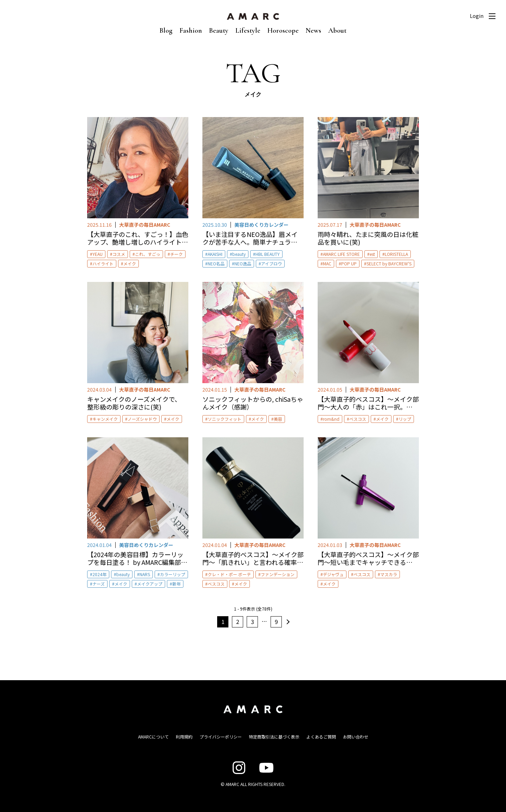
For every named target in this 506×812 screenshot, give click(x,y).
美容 (278, 419)
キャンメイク (105, 419)
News (313, 31)
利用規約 (184, 737)
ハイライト (103, 263)
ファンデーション (278, 574)
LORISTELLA (396, 254)
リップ (405, 419)
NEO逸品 (243, 263)
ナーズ (99, 584)
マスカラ (389, 574)
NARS (145, 574)
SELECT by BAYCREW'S (389, 263)
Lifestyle (248, 31)
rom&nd (331, 419)
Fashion (191, 31)
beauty (239, 254)
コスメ (119, 254)
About (337, 31)
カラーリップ (173, 574)
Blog (166, 31)
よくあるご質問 (321, 737)
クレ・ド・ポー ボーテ (229, 574)
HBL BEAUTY (268, 254)
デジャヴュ (333, 574)
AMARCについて (153, 737)
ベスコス (358, 419)
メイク (130, 263)
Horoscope (283, 31)
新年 (176, 584)
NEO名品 (216, 263)
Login (477, 16)
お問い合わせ (356, 737)
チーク (176, 254)
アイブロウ (271, 263)
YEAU (98, 254)
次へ (287, 622)
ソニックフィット (225, 419)
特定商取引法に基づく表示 (274, 737)
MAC (327, 263)
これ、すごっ (148, 254)
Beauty (219, 31)
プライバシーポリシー (221, 737)
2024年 (99, 574)
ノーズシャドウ (142, 419)
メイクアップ (150, 584)
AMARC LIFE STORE (341, 254)
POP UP (349, 263)
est (372, 254)
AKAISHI (215, 254)
